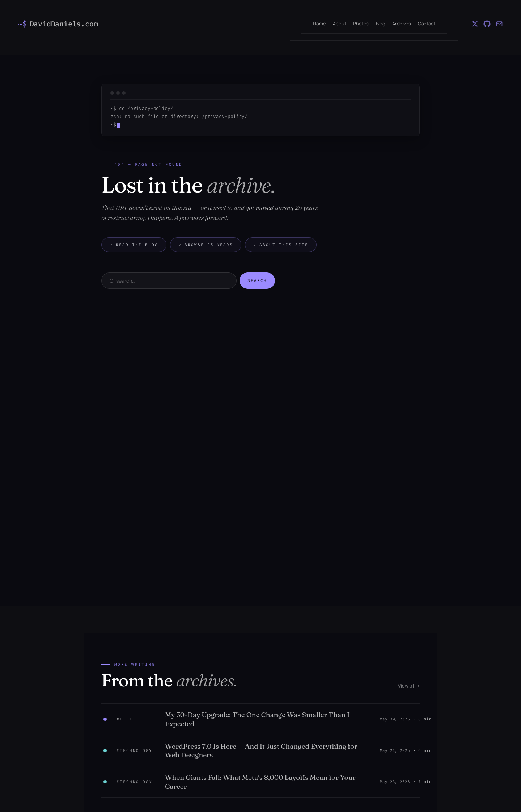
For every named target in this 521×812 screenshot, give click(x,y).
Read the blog (134, 245)
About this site (281, 245)
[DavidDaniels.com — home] (61, 24)
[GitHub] (487, 24)
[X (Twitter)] (475, 24)
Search (257, 281)
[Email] (499, 24)
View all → (409, 686)
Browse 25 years (206, 245)
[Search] (169, 281)
